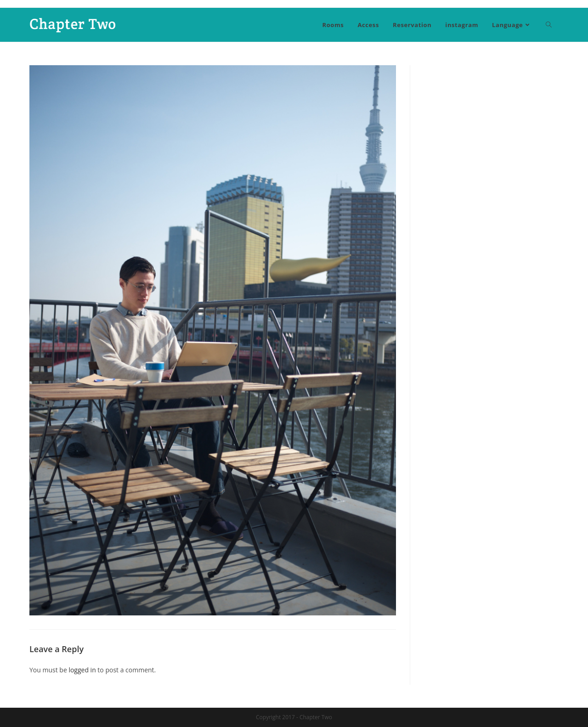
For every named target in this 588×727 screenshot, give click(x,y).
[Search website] (549, 25)
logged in (82, 670)
